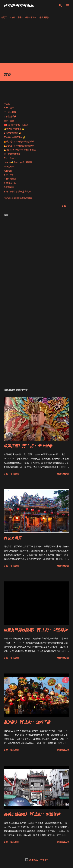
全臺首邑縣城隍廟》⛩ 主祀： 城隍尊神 (35, 630)
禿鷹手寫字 (9, 187)
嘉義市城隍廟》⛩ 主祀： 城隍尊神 (32, 814)
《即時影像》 (31, 17)
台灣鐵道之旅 (10, 183)
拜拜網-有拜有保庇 (19, 5)
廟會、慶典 (9, 121)
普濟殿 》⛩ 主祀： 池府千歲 (27, 722)
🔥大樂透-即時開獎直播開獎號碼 (19, 146)
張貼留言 (15, 474)
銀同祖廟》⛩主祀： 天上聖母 (28, 446)
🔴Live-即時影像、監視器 (16, 125)
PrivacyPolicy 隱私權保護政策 (18, 198)
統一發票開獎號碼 (12, 154)
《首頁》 (4, 17)
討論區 (7, 104)
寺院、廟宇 (9, 108)
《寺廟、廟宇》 (16, 17)
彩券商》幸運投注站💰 (14, 137)
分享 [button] (64, 206)
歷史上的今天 (10, 158)
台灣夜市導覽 (10, 179)
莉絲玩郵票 (9, 167)
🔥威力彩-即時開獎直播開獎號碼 (19, 141)
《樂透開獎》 (44, 17)
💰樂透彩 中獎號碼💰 (14, 129)
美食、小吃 (9, 175)
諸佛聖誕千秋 (10, 116)
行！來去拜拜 (10, 112)
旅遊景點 (8, 171)
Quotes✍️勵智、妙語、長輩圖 (18, 162)
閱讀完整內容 (63, 474)
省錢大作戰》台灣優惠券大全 (17, 192)
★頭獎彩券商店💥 (12, 133)
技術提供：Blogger (36, 860)
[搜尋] (60, 5)
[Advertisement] (36, 42)
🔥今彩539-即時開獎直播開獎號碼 (20, 150)
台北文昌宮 (13, 538)
